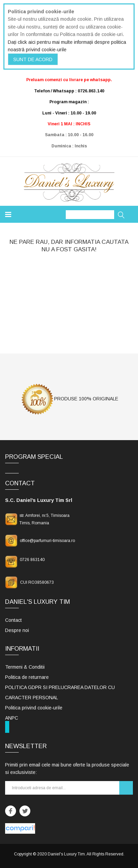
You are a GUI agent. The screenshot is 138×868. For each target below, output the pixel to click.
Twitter (25, 811)
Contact (13, 620)
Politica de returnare (27, 677)
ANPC (12, 718)
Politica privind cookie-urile (34, 708)
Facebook (11, 811)
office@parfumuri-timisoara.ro (47, 541)
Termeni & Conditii (25, 667)
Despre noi (17, 630)
